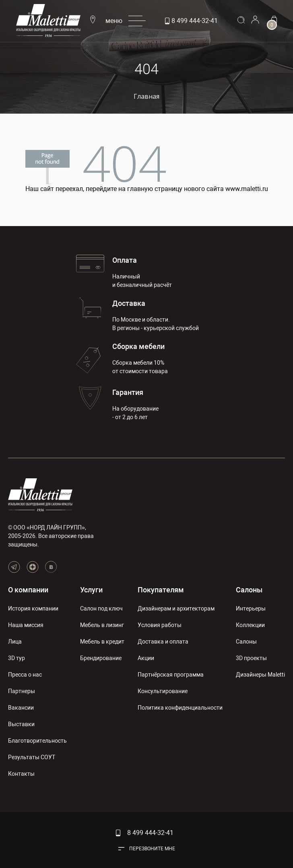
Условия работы (160, 625)
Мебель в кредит (102, 642)
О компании (28, 590)
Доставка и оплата (163, 642)
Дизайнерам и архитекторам (176, 608)
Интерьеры (251, 608)
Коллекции (250, 625)
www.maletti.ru (247, 189)
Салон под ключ (101, 608)
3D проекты (251, 658)
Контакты (21, 774)
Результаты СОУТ (32, 757)
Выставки (21, 724)
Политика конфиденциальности (180, 708)
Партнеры (22, 691)
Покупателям (161, 590)
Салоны (249, 590)
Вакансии (21, 708)
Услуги (91, 590)
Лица (15, 642)
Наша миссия (26, 625)
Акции (146, 658)
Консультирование (163, 691)
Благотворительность (37, 741)
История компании (33, 608)
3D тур (17, 658)
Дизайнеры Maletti (260, 675)
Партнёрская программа (171, 675)
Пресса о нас (25, 675)
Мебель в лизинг (102, 625)
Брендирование (101, 658)
